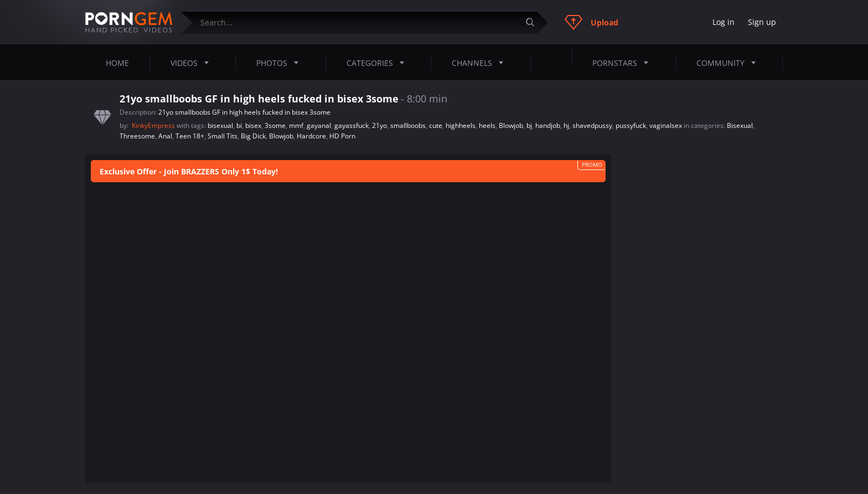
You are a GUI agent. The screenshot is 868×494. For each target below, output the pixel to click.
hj (566, 125)
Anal (165, 136)
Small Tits (223, 136)
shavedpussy (592, 125)
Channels (481, 63)
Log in (724, 22)
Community (729, 63)
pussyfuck (631, 125)
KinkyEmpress (154, 125)
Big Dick (253, 136)
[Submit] (534, 22)
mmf (296, 125)
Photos (281, 63)
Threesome (137, 136)
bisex (253, 125)
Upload (591, 22)
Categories (379, 63)
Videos (193, 63)
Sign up (762, 22)
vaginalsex (666, 125)
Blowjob (511, 125)
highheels (461, 125)
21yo (379, 125)
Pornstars (624, 63)
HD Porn (342, 136)
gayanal (319, 125)
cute (436, 125)
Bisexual (740, 125)
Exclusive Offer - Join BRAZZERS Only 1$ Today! (189, 171)
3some (275, 125)
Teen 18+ (190, 136)
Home (117, 63)
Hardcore (311, 136)
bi (239, 125)
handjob (548, 125)
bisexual (220, 125)
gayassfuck (352, 125)
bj (529, 125)
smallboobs (408, 125)
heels (487, 125)
